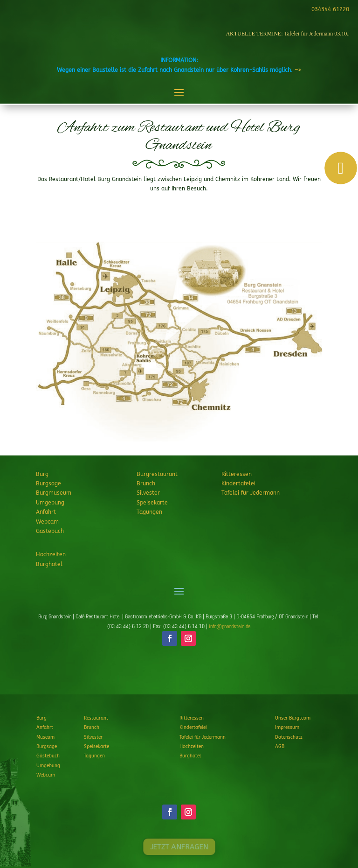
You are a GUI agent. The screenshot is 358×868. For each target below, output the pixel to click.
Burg (42, 474)
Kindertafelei (238, 483)
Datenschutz (289, 737)
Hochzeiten (51, 554)
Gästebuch (50, 531)
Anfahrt (46, 512)
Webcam (47, 522)
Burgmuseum (54, 493)
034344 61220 (329, 9)
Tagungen (149, 512)
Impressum (287, 728)
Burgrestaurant (157, 474)
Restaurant (96, 718)
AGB (280, 747)
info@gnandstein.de (230, 626)
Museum (45, 737)
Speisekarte (152, 503)
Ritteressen (237, 474)
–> (298, 70)
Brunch (146, 483)
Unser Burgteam (293, 718)
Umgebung (50, 503)
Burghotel (49, 564)
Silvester (148, 493)
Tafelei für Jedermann (251, 493)
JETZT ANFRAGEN (179, 673)
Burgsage (48, 483)
